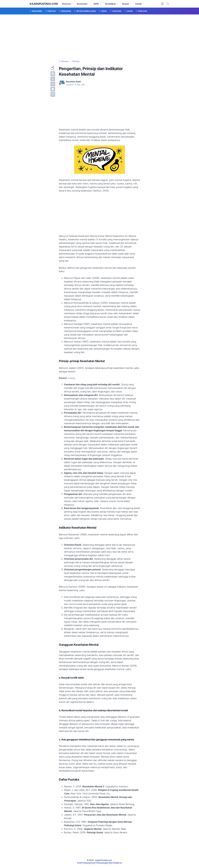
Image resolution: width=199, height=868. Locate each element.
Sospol (125, 4)
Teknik (138, 4)
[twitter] (53, 79)
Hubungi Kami (89, 863)
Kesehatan (82, 4)
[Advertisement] (99, 37)
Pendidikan (110, 4)
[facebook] (53, 74)
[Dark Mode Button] (162, 4)
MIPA (96, 4)
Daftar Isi (118, 863)
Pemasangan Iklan (105, 863)
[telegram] (53, 89)
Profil (80, 863)
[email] (53, 94)
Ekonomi (66, 4)
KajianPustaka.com (44, 4)
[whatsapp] (53, 84)
